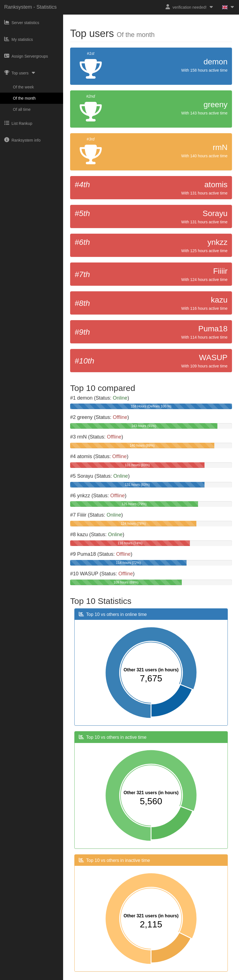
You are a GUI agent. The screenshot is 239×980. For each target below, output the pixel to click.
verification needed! (189, 7)
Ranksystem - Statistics (30, 7)
